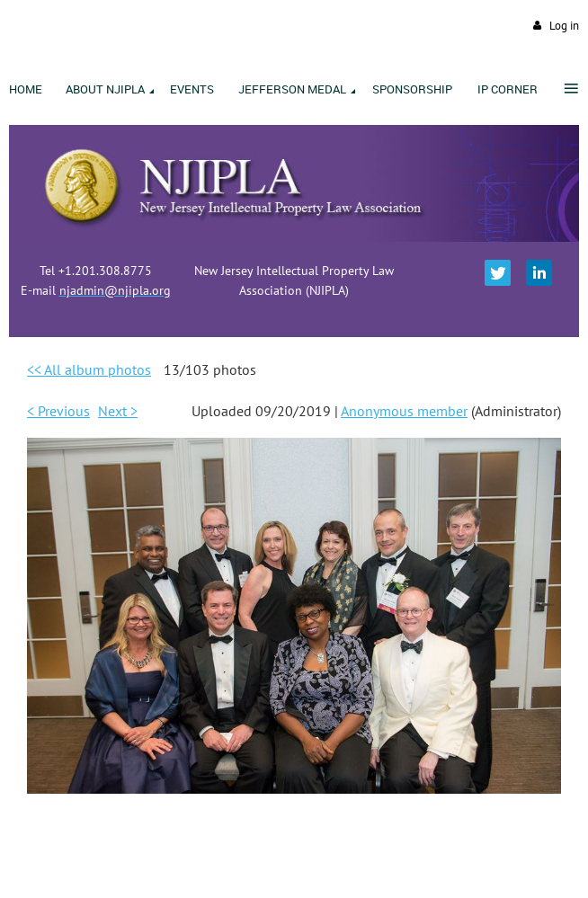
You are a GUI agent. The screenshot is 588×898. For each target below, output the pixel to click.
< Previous (58, 411)
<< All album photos (89, 369)
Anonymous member (404, 411)
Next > (118, 411)
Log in (564, 26)
